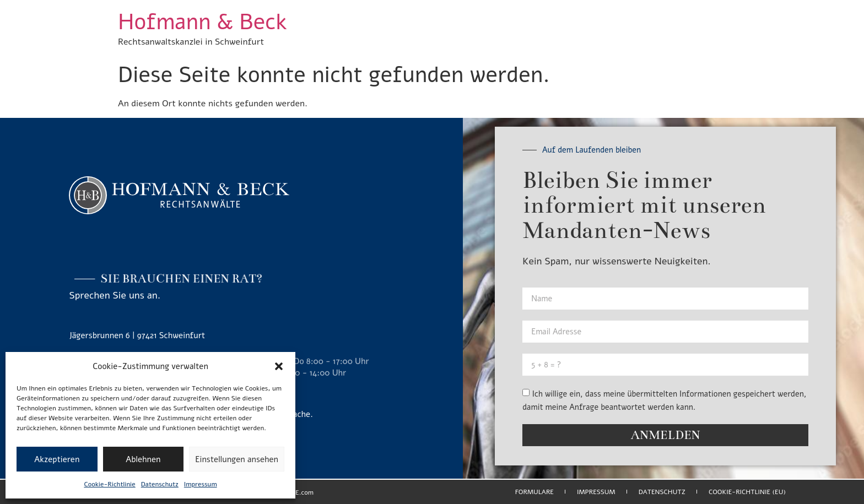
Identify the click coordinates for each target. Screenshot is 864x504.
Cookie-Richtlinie (109, 484)
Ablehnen (143, 459)
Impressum (201, 484)
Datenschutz (160, 484)
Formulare (534, 492)
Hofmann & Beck (202, 22)
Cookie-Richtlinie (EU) (747, 492)
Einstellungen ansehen (237, 459)
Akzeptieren (57, 459)
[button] (279, 366)
